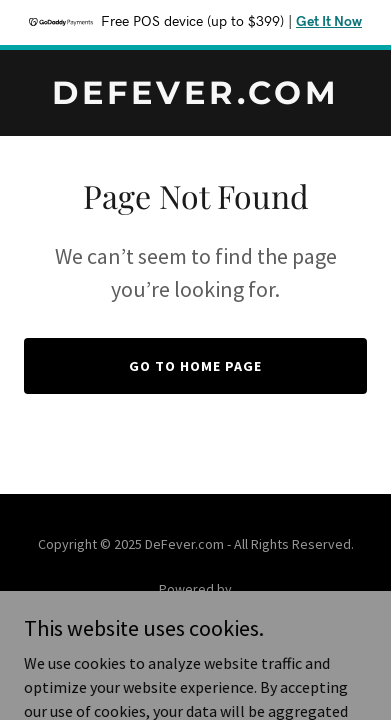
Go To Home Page (195, 366)
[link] (195, 98)
